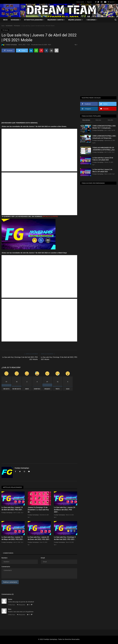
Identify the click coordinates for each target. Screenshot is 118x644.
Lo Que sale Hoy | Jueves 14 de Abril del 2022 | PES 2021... (12, 509)
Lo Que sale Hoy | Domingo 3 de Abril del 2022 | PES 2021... (65, 538)
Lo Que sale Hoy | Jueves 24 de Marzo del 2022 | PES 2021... (64, 510)
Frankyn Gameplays (9, 45)
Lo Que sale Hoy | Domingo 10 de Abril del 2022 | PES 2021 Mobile (59, 358)
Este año (110, 120)
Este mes (98, 120)
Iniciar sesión (80, 2)
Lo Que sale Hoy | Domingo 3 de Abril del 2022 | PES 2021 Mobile (20, 358)
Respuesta (21, 605)
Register (90, 2)
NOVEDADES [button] (16, 20)
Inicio (5, 20)
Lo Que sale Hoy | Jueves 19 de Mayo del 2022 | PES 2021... (13, 538)
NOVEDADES (9, 26)
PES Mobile (17, 26)
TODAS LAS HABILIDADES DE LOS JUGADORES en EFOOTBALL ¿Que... (104, 149)
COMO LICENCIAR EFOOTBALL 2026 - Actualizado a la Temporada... (104, 137)
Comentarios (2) (8, 594)
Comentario (6, 567)
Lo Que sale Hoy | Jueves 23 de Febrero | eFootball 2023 (103, 159)
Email (43, 558)
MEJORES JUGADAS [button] (75, 20)
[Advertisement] (39, 74)
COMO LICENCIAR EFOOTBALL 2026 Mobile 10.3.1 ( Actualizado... (104, 127)
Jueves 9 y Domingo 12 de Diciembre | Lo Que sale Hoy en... (38, 510)
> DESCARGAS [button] (92, 20)
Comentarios (8, 553)
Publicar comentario (10, 582)
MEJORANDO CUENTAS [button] (56, 20)
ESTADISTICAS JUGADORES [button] (34, 20)
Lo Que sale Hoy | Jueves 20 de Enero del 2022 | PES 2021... (39, 538)
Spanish (112, 2)
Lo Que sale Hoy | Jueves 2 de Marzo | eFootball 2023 (102, 171)
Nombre (4, 558)
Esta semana (86, 120)
